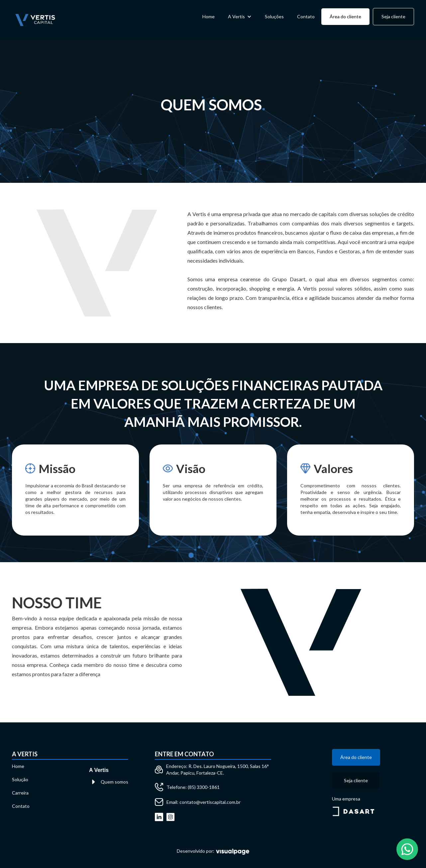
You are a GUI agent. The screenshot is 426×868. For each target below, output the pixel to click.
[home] (35, 20)
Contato (306, 16)
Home (209, 16)
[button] (240, 17)
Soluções (274, 16)
